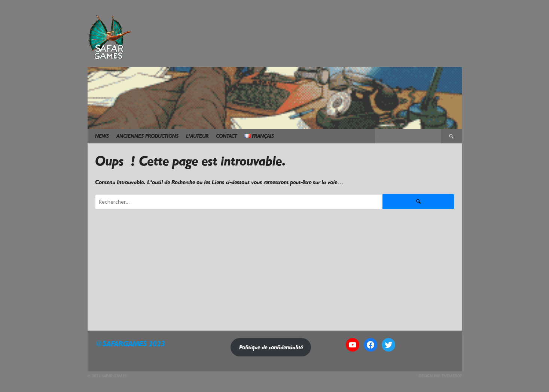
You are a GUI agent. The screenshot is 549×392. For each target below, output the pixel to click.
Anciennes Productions (147, 136)
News (102, 136)
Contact (226, 136)
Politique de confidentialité (271, 347)
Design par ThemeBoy (440, 376)
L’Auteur (197, 136)
